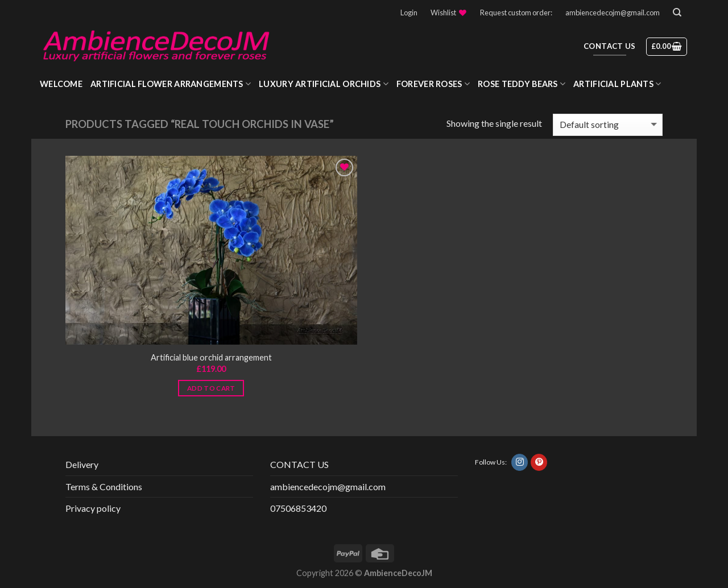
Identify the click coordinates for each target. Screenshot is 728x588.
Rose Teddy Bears (522, 84)
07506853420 (298, 508)
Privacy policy (93, 508)
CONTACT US (299, 464)
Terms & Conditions (104, 486)
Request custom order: (516, 13)
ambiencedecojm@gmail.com (613, 13)
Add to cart (211, 388)
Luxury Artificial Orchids (324, 84)
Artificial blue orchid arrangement (211, 357)
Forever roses (433, 84)
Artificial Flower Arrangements (171, 84)
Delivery (82, 464)
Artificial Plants (617, 84)
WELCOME (61, 84)
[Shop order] (608, 125)
